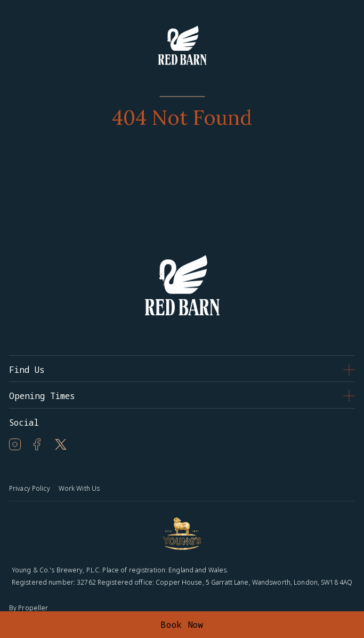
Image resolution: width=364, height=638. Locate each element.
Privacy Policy (30, 488)
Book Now (182, 625)
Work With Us (79, 488)
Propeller (33, 608)
